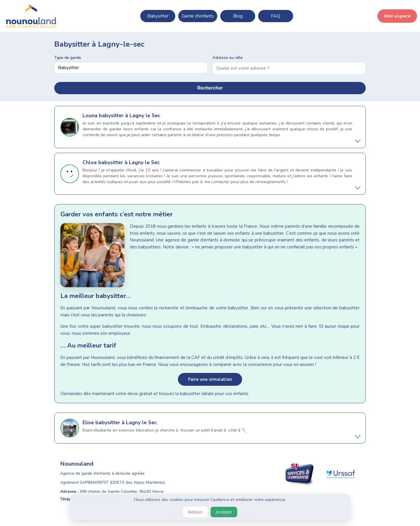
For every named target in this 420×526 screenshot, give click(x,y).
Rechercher (210, 88)
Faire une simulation (210, 379)
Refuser (195, 512)
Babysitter (158, 16)
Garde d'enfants (198, 16)
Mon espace (397, 16)
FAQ (276, 16)
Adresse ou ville (228, 57)
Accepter (224, 512)
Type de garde (68, 57)
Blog (238, 16)
